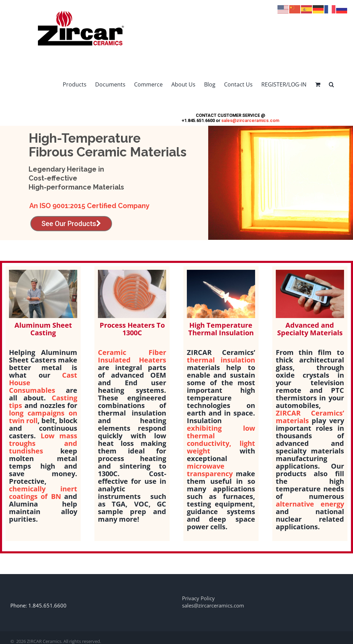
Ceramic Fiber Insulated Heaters (132, 356)
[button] (331, 84)
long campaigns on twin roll (43, 417)
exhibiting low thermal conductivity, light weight (221, 439)
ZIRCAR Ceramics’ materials (310, 417)
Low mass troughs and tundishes (43, 443)
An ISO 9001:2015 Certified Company (89, 206)
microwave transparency (210, 470)
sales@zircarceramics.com (250, 120)
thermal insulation (221, 360)
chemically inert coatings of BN (43, 493)
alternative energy (310, 504)
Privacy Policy (198, 598)
